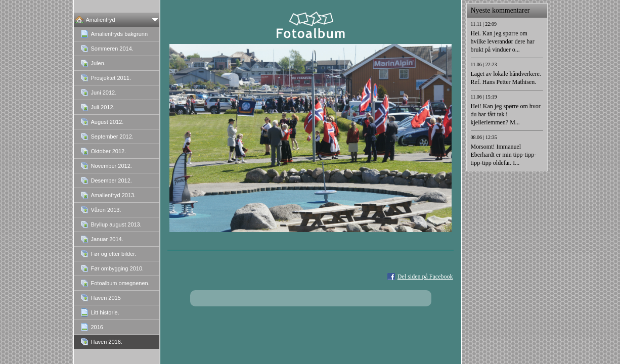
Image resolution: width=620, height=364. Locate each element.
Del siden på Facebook (425, 277)
